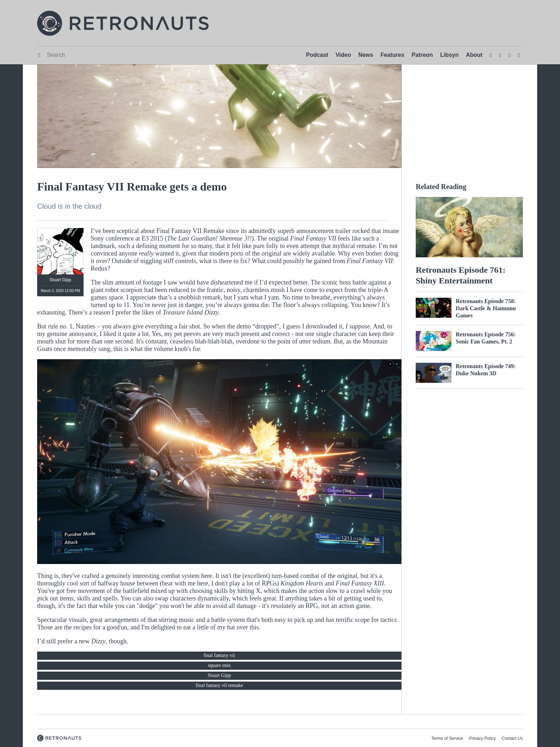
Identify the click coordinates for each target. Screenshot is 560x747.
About (474, 55)
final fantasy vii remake (219, 685)
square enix (219, 665)
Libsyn (450, 55)
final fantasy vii (219, 655)
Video (343, 55)
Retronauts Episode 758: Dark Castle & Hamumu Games (486, 308)
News (366, 55)
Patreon (422, 55)
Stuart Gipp (219, 675)
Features (392, 55)
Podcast (317, 55)
